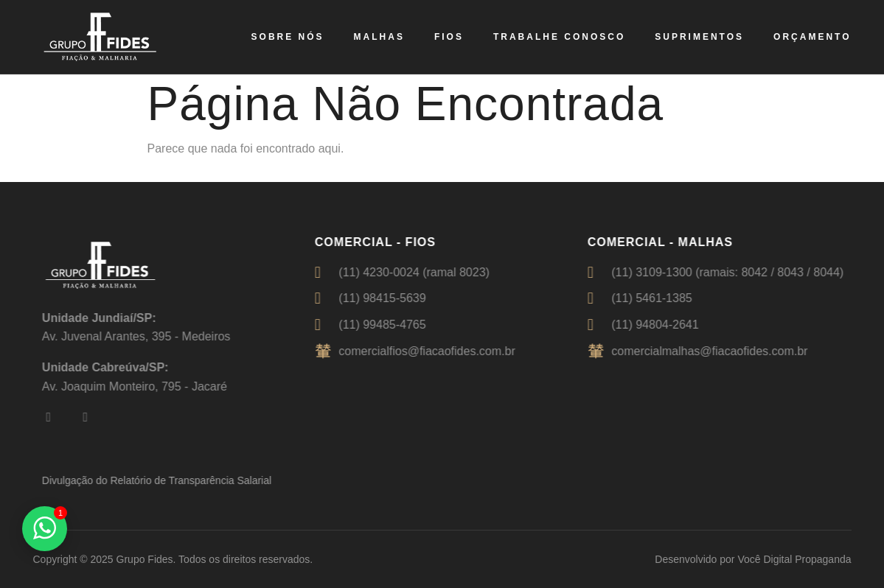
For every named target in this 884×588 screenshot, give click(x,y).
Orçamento (812, 37)
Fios (449, 37)
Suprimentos (699, 37)
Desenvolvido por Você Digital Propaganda (753, 559)
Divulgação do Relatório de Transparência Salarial (165, 480)
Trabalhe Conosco (559, 37)
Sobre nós (288, 37)
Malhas (379, 37)
